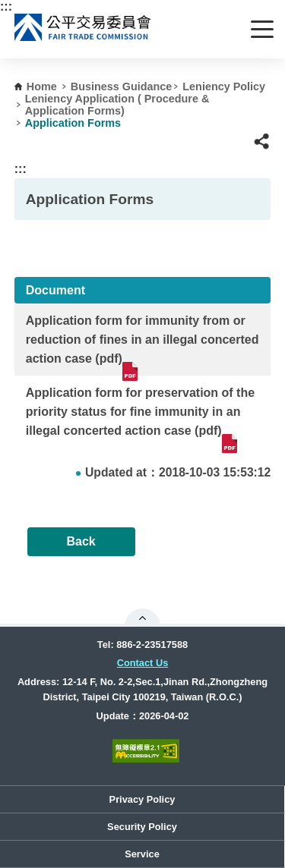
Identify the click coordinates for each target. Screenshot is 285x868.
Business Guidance (122, 86)
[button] (262, 142)
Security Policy (142, 827)
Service (142, 854)
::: (6, 6)
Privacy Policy (142, 799)
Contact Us (143, 663)
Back (81, 541)
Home (42, 86)
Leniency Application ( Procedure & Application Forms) (117, 105)
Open (142, 618)
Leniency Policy (224, 86)
